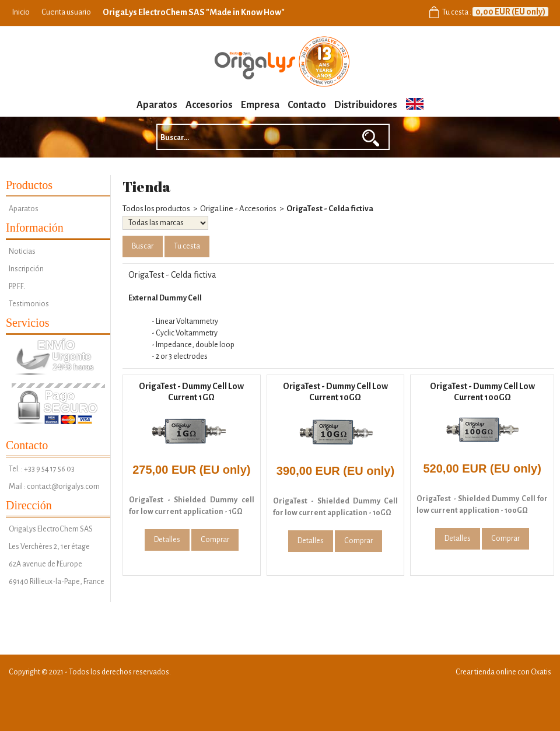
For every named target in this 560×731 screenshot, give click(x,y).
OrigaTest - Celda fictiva (330, 209)
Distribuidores (366, 105)
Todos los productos (156, 209)
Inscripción (26, 269)
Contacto (307, 105)
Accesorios (209, 105)
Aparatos (157, 105)
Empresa (260, 105)
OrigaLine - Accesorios (238, 209)
